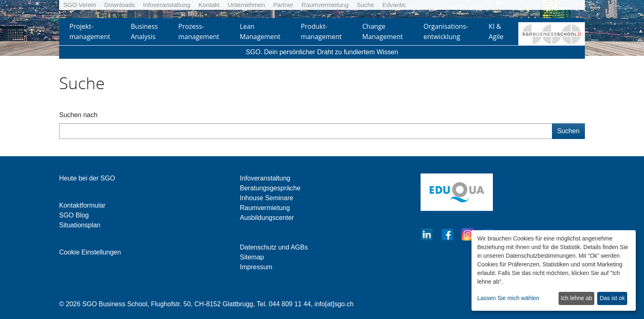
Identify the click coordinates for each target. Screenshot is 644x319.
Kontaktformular (82, 205)
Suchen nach (78, 115)
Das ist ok (612, 298)
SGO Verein (80, 5)
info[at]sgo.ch (334, 304)
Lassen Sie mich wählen (508, 298)
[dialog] (554, 270)
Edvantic (394, 5)
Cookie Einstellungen (90, 252)
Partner (283, 5)
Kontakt (209, 5)
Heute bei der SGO (87, 178)
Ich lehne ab (576, 298)
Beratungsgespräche (270, 188)
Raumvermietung (325, 5)
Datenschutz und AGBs (274, 247)
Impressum (256, 267)
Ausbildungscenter (267, 218)
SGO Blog (74, 215)
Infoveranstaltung (167, 5)
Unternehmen (246, 5)
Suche (366, 5)
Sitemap (252, 257)
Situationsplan (80, 225)
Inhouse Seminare (267, 198)
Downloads (120, 5)
